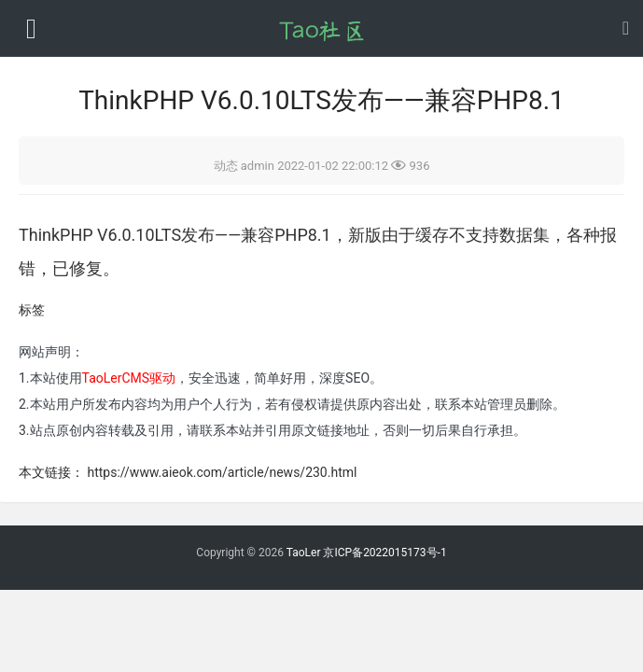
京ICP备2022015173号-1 (384, 553)
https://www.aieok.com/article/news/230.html (222, 472)
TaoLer (304, 553)
